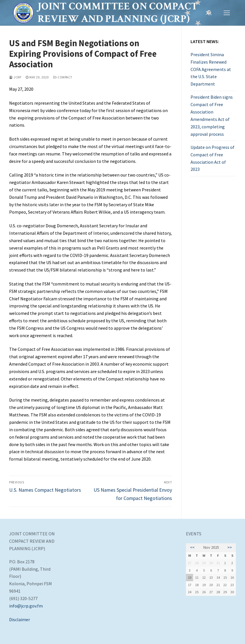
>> (230, 547)
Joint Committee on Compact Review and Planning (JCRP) (118, 13)
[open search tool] (209, 13)
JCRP (15, 77)
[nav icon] (227, 13)
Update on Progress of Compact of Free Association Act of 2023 (212, 158)
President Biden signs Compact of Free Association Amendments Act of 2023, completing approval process (212, 115)
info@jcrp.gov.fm (26, 606)
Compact (63, 77)
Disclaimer (20, 619)
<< (192, 547)
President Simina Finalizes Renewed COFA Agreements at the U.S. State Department (211, 69)
